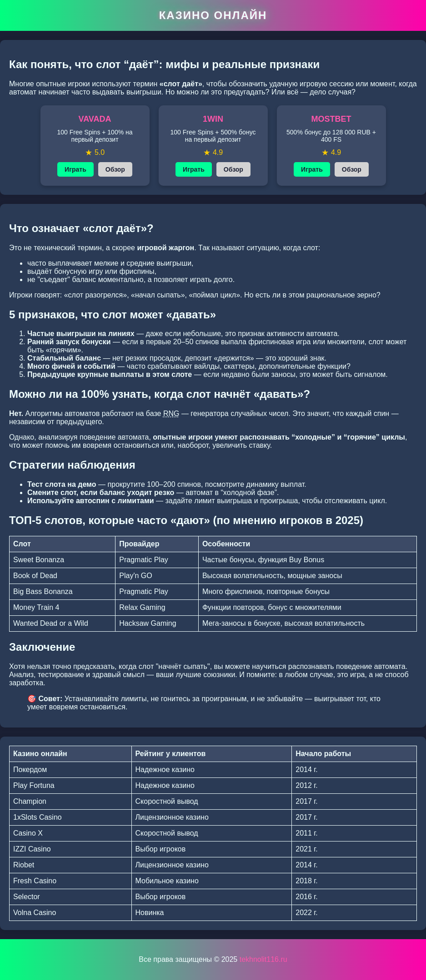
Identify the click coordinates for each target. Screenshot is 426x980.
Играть (75, 169)
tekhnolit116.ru (263, 959)
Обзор (115, 169)
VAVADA (95, 119)
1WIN (213, 119)
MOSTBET (331, 119)
